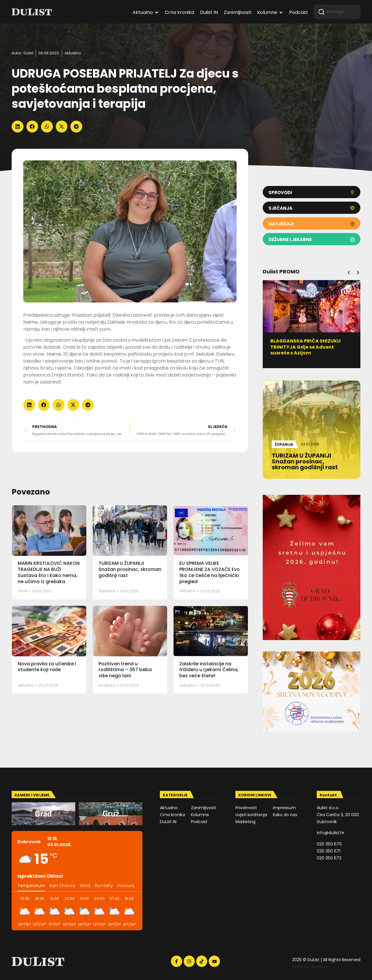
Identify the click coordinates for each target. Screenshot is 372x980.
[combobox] (337, 12)
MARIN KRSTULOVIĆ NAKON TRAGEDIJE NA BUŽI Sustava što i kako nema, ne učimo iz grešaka (49, 572)
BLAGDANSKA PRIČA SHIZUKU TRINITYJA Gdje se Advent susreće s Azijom (305, 347)
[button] (18, 127)
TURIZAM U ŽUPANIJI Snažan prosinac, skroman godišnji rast (130, 569)
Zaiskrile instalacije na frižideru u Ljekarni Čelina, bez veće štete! (209, 670)
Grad (23, 591)
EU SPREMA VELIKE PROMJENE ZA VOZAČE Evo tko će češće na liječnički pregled (210, 572)
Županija (107, 591)
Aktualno (73, 53)
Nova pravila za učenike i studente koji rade (47, 667)
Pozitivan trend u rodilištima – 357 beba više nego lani (125, 670)
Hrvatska (107, 685)
